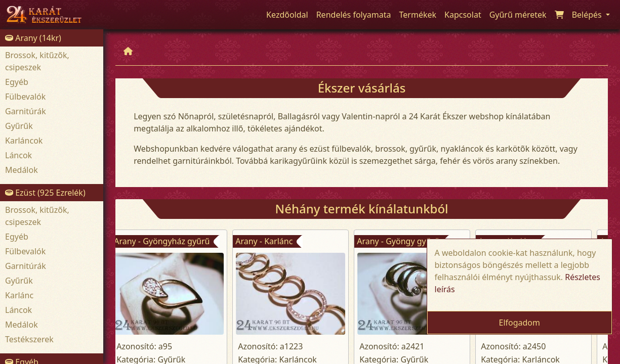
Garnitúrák (26, 111)
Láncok (18, 155)
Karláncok (24, 141)
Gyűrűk (19, 126)
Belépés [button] (588, 15)
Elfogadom (519, 323)
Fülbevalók (25, 97)
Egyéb (17, 82)
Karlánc (19, 295)
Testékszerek (29, 339)
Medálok (22, 170)
